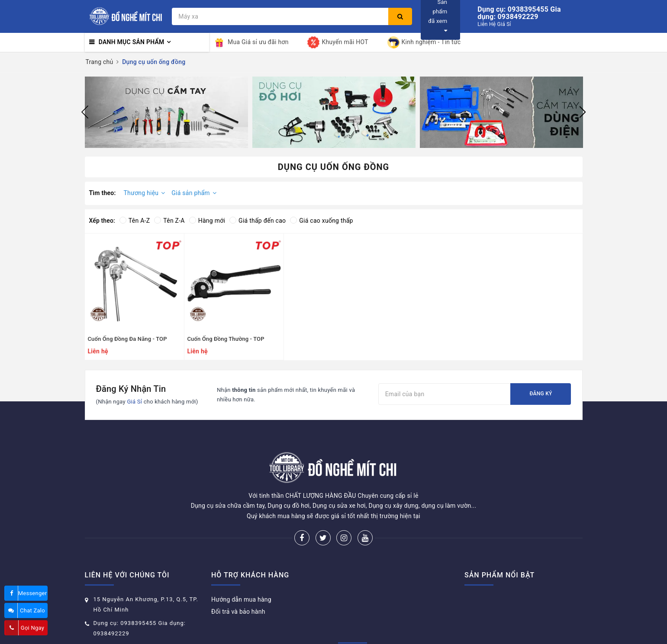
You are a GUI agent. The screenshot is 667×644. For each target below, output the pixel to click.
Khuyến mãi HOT (338, 42)
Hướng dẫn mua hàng (241, 567)
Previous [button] (85, 112)
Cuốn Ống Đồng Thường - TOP (226, 339)
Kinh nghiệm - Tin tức (424, 42)
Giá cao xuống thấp (321, 221)
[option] (166, 112)
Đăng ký (541, 394)
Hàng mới (207, 221)
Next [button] (583, 112)
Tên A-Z (135, 221)
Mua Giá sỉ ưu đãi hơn (251, 42)
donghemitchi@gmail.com (131, 614)
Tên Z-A (169, 221)
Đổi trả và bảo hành (238, 579)
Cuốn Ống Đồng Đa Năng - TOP (127, 339)
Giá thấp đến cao (258, 221)
